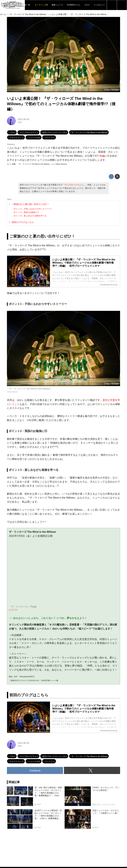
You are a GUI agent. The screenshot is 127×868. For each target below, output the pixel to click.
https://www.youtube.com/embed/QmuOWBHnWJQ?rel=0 (63, 573)
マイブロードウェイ (74, 185)
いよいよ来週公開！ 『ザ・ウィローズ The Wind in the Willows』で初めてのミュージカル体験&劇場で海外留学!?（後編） (61, 104)
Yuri (20, 122)
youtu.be (13, 610)
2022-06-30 (23, 119)
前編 (102, 156)
